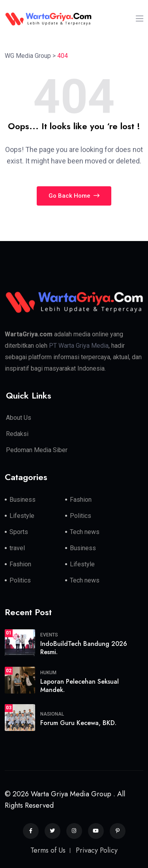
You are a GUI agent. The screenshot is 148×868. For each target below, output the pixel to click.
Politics (81, 516)
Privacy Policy (97, 850)
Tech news (85, 532)
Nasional (52, 714)
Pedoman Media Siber (37, 450)
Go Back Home (74, 196)
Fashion (81, 500)
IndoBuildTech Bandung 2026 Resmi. (84, 648)
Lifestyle (22, 516)
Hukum (48, 673)
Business (22, 500)
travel (17, 548)
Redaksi (17, 434)
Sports (19, 532)
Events (49, 635)
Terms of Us (48, 850)
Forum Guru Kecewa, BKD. (78, 723)
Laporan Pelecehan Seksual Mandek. (80, 686)
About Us (19, 418)
